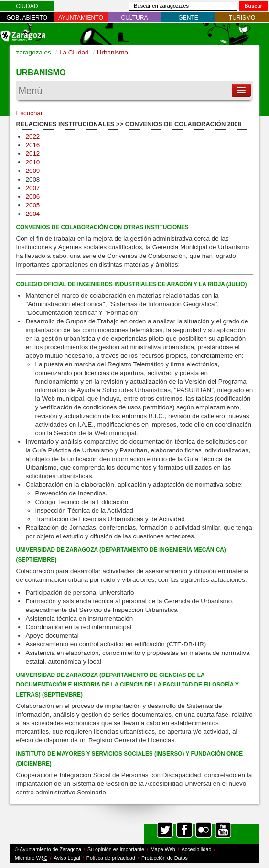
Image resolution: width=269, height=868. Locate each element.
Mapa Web (163, 849)
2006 (32, 197)
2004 (32, 214)
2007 (32, 188)
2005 (32, 205)
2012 (32, 154)
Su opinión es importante (116, 849)
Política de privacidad (111, 858)
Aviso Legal (67, 858)
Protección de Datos (165, 858)
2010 (32, 162)
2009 (32, 171)
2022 (32, 136)
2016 (32, 145)
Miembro (31, 858)
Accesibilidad (197, 849)
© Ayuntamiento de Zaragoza (48, 849)
